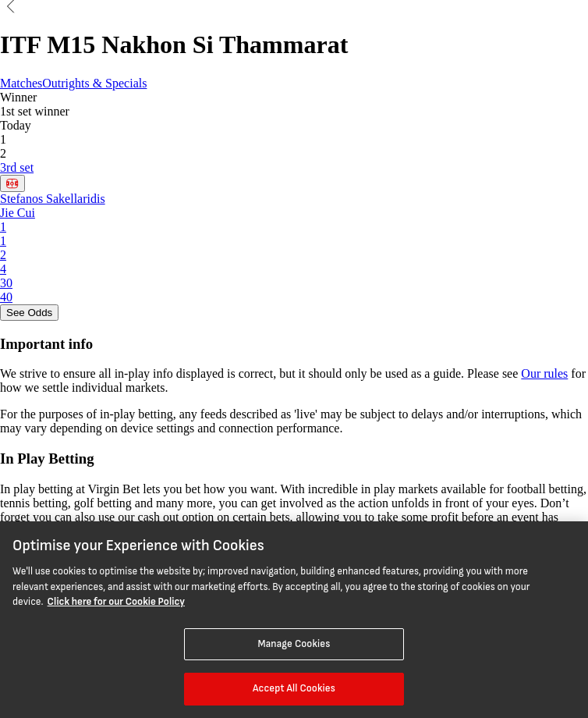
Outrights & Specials (94, 83)
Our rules (544, 373)
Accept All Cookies (294, 688)
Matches (21, 83)
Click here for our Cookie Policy (116, 602)
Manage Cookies (294, 644)
